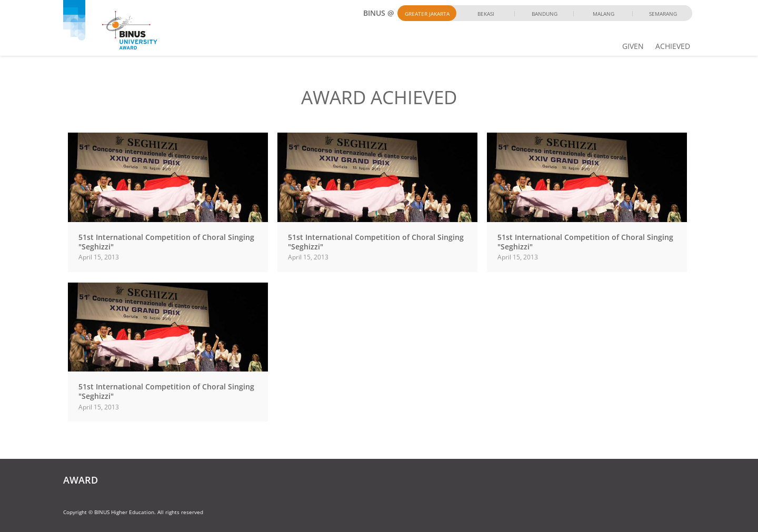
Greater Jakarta (427, 14)
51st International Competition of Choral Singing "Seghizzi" (166, 242)
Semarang (663, 14)
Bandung (545, 14)
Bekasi (486, 14)
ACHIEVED (673, 46)
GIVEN (633, 46)
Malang (604, 14)
